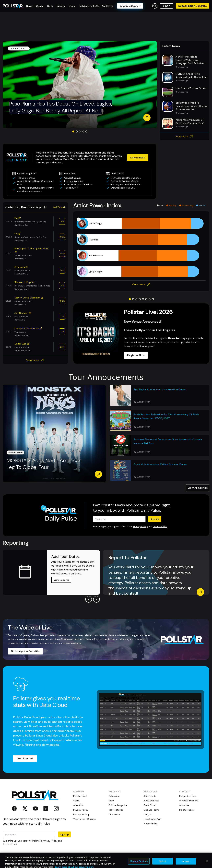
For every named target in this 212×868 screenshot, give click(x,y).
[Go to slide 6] (146, 299)
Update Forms (152, 810)
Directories (115, 814)
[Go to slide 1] (73, 131)
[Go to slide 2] (77, 131)
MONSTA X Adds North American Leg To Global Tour (44, 464)
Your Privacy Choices (85, 819)
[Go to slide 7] (150, 299)
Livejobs (148, 814)
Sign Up (155, 519)
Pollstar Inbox (187, 810)
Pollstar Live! (80, 796)
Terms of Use (160, 526)
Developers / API (153, 819)
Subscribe (114, 796)
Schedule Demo (130, 6)
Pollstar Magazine (118, 805)
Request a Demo (188, 796)
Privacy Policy (140, 526)
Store (76, 801)
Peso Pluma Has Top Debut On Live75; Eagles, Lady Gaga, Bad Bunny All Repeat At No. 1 (61, 107)
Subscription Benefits (193, 6)
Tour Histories (116, 810)
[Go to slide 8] (153, 299)
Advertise (184, 805)
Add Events (150, 796)
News (112, 801)
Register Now (136, 355)
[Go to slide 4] (83, 131)
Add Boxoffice (152, 801)
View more (184, 137)
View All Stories (198, 488)
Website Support (189, 801)
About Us (78, 805)
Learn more (138, 158)
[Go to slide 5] (86, 131)
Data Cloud (150, 805)
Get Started (25, 758)
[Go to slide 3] (80, 131)
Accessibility (151, 824)
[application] (141, 248)
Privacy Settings (82, 814)
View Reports (61, 580)
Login (167, 6)
